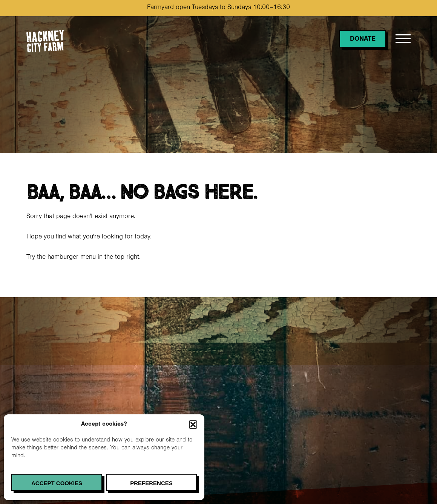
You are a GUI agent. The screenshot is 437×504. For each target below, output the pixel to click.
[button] (193, 425)
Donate (363, 40)
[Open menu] (403, 39)
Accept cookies (57, 483)
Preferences (151, 483)
